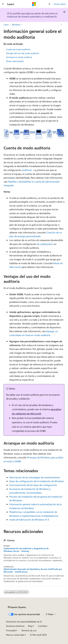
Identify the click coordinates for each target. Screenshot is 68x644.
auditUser (27, 170)
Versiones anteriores (15, 626)
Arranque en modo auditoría (19, 57)
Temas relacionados (15, 61)
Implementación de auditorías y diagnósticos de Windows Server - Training (26, 550)
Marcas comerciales (15, 635)
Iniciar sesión (60, 4)
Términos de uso (29, 630)
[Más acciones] (62, 25)
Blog (30, 626)
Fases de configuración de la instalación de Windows (37, 481)
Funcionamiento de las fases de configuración (33, 485)
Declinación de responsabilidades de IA (24, 622)
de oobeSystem (45, 244)
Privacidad (11, 630)
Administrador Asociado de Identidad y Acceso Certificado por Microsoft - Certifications (33, 570)
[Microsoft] (34, 4)
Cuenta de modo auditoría (18, 49)
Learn (6, 25)
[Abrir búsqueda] (50, 4)
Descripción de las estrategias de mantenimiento (35, 477)
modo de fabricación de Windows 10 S (29, 520)
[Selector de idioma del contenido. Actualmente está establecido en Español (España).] (17, 607)
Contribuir (43, 626)
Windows (16, 25)
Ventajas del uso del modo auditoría (22, 53)
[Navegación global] (3, 4)
